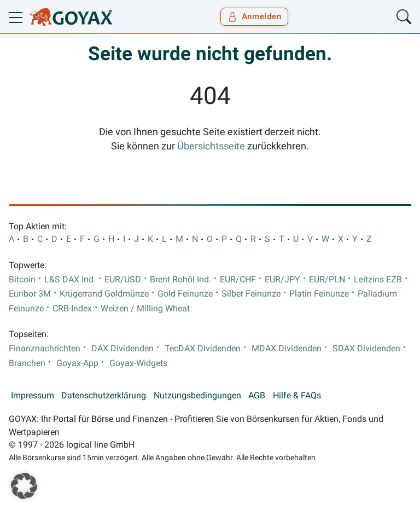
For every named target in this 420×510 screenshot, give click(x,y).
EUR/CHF (238, 280)
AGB (257, 396)
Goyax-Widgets (138, 363)
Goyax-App (77, 363)
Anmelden (255, 16)
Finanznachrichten (45, 349)
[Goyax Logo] (71, 17)
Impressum (33, 396)
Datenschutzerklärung (104, 396)
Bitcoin (22, 280)
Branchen (27, 363)
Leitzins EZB (378, 280)
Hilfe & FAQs (297, 396)
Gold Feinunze (185, 294)
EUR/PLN (327, 280)
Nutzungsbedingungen (197, 396)
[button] (24, 486)
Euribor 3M (30, 294)
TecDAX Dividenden (203, 349)
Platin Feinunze (319, 294)
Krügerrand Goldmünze (104, 294)
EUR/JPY (282, 280)
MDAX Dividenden (287, 349)
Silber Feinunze (251, 294)
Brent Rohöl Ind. (180, 280)
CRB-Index (72, 309)
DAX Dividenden (122, 349)
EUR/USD (123, 280)
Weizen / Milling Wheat (145, 309)
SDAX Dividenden (366, 349)
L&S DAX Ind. (70, 280)
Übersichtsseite (211, 146)
